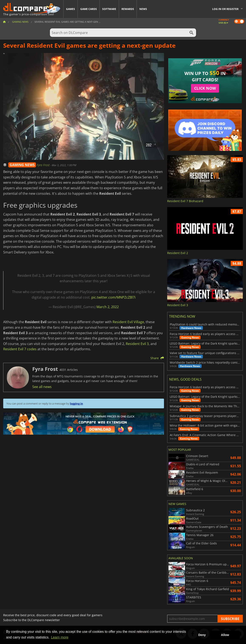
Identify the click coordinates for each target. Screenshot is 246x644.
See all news (42, 387)
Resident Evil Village (128, 322)
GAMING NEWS (22, 165)
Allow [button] (225, 635)
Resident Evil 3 (137, 344)
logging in (76, 403)
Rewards (128, 9)
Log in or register (225, 9)
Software (109, 9)
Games (71, 9)
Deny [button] (202, 635)
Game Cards (89, 9)
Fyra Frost (44, 165)
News (143, 9)
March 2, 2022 (108, 307)
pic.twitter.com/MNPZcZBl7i (113, 297)
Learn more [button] (60, 637)
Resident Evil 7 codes (20, 349)
